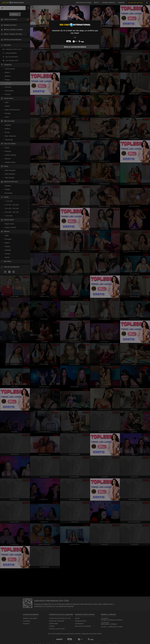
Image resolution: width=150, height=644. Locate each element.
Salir (75, 37)
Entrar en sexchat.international (75, 47)
